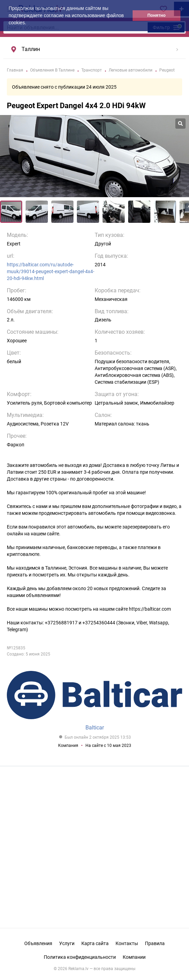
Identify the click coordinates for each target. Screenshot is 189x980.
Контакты (127, 943)
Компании (134, 957)
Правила (155, 943)
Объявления (38, 943)
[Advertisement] (95, 842)
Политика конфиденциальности (80, 957)
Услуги (67, 943)
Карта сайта (95, 943)
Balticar (95, 728)
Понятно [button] (156, 15)
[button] (28, 23)
